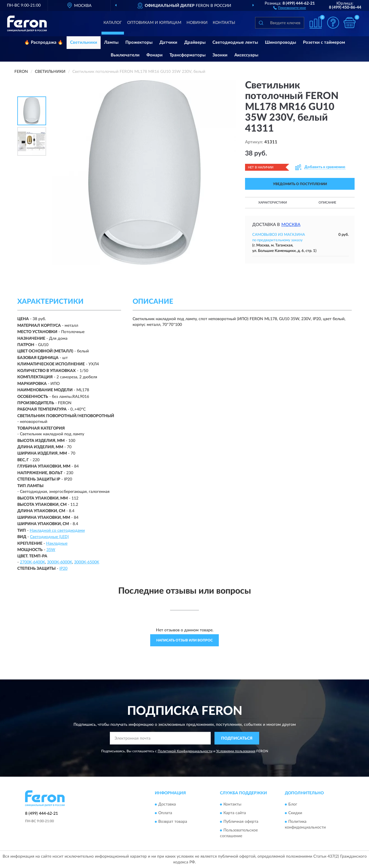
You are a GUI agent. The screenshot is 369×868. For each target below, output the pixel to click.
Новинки (197, 23)
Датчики (168, 42)
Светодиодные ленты (235, 42)
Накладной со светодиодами (57, 531)
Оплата (165, 813)
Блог (293, 804)
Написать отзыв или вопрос (184, 640)
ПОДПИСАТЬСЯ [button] (237, 738)
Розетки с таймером (324, 42)
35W (51, 550)
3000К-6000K (60, 562)
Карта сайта (235, 813)
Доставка (167, 804)
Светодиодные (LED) (49, 537)
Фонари (155, 55)
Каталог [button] (113, 23)
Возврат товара (173, 822)
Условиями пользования (236, 751)
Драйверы (195, 42)
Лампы (111, 42)
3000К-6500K (87, 562)
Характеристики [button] (273, 203)
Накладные (57, 544)
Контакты (224, 23)
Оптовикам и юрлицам (154, 23)
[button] (290, 7)
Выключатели (125, 55)
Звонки (220, 55)
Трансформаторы (188, 55)
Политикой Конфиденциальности (185, 751)
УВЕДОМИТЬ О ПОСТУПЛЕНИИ (300, 184)
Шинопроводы (280, 42)
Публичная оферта (241, 822)
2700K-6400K (32, 562)
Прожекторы (139, 42)
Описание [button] (327, 203)
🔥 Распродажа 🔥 (44, 42)
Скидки (295, 813)
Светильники (84, 42)
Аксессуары (246, 55)
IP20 (63, 569)
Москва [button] (291, 225)
